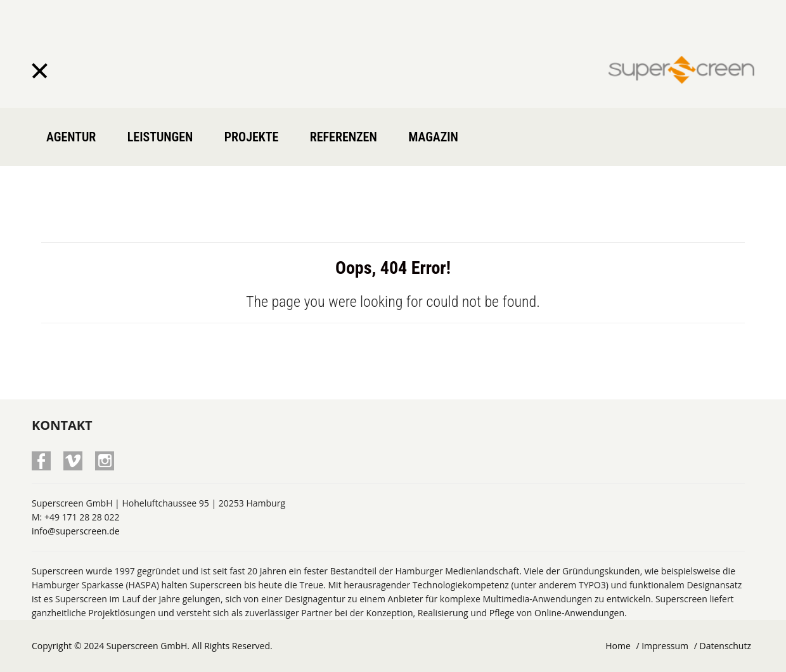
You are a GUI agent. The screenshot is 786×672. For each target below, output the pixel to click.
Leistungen (160, 137)
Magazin (433, 137)
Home (618, 646)
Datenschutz (725, 646)
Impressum (665, 646)
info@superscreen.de (76, 531)
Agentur (71, 137)
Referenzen (344, 137)
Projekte (252, 137)
